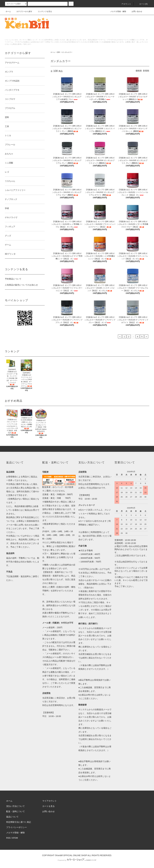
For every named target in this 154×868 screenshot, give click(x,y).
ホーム (8, 11)
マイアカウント (50, 801)
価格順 (139, 71)
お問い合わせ (135, 11)
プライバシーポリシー (17, 827)
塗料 (59, 52)
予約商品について (13, 279)
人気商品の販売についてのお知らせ (21, 285)
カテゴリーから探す (23, 11)
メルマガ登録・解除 (116, 11)
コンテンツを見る (43, 11)
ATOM (15, 838)
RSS (8, 838)
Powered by (77, 860)
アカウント (125, 4)
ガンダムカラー (67, 52)
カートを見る (48, 806)
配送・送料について (15, 811)
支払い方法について (15, 806)
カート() (142, 4)
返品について (12, 817)
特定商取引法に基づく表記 (19, 822)
